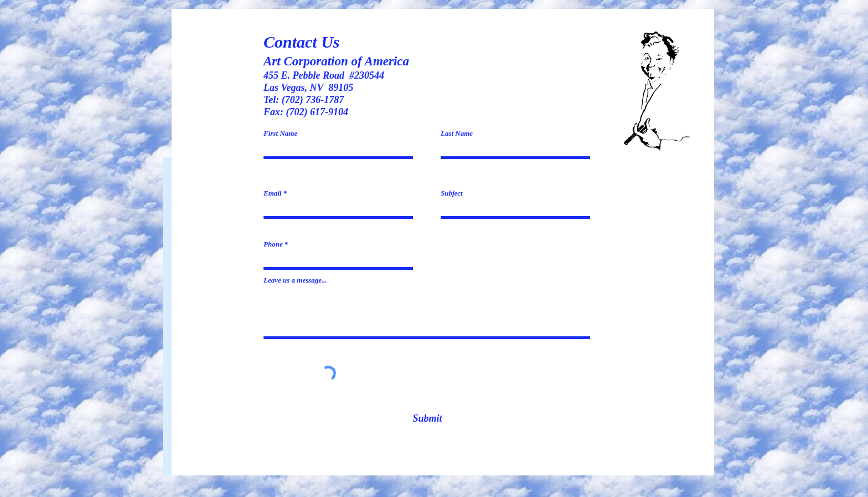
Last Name (457, 133)
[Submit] (427, 419)
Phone (273, 244)
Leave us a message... (295, 280)
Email (273, 193)
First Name (280, 133)
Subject (452, 193)
